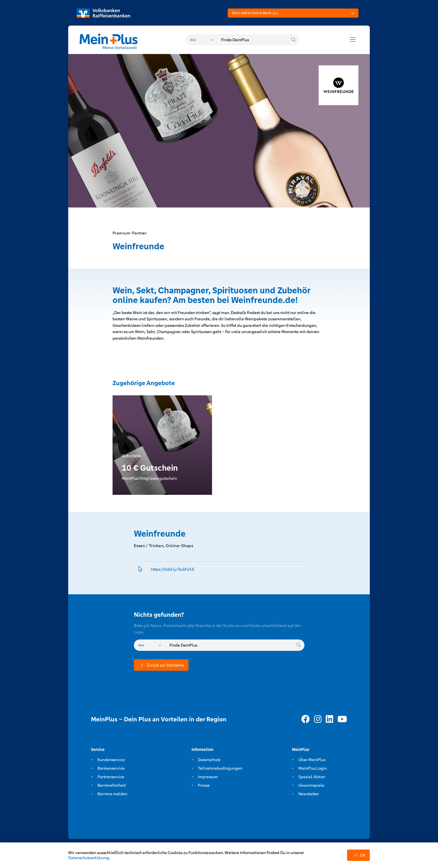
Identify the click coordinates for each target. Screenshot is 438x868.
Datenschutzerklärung (89, 858)
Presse (204, 785)
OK (358, 855)
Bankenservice (111, 768)
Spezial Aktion (312, 777)
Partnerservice (111, 777)
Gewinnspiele (311, 785)
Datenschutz (209, 760)
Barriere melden (112, 794)
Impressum (208, 777)
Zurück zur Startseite (161, 665)
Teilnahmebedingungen (220, 768)
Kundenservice (111, 760)
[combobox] (293, 13)
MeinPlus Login (313, 768)
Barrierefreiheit (112, 785)
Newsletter (309, 794)
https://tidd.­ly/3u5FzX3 (172, 569)
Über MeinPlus (312, 760)
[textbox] (293, 13)
